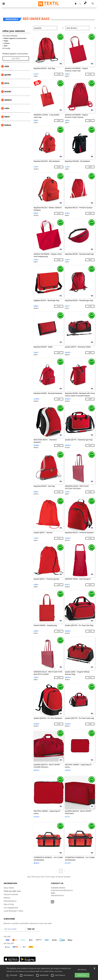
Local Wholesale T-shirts (13, 911)
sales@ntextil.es (57, 895)
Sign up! (31, 929)
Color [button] (7, 108)
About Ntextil (9, 888)
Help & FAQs (9, 904)
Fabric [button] (7, 117)
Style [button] (7, 66)
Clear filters (16, 58)
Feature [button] (8, 125)
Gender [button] (8, 75)
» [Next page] (69, 871)
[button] (76, 4)
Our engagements (11, 908)
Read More (59, 971)
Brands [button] (8, 92)
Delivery (7, 898)
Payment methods (11, 894)
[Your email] (15, 929)
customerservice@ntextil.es (62, 890)
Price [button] (7, 83)
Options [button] (8, 100)
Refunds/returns (10, 901)
